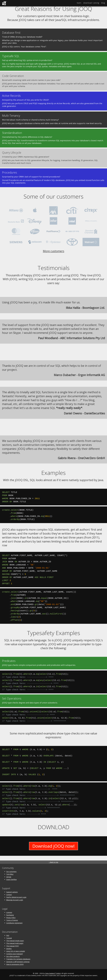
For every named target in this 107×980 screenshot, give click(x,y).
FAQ (8, 935)
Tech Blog (10, 874)
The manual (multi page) (15, 943)
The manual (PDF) (13, 946)
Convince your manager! (15, 954)
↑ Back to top (53, 862)
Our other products (13, 956)
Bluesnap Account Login (15, 900)
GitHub (9, 877)
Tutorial (9, 938)
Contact (9, 895)
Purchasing (10, 915)
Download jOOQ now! (53, 846)
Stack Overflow (11, 879)
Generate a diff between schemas (18, 962)
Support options (12, 892)
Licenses (9, 912)
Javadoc (9, 949)
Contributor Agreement (14, 923)
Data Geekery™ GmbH (53, 973)
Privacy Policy (11, 918)
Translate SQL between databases (18, 959)
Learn (79, 3)
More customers (53, 251)
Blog (103, 3)
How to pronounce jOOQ (15, 964)
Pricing (91, 3)
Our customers (11, 872)
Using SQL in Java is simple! (16, 951)
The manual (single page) (15, 941)
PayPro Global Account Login (16, 897)
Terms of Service (12, 920)
